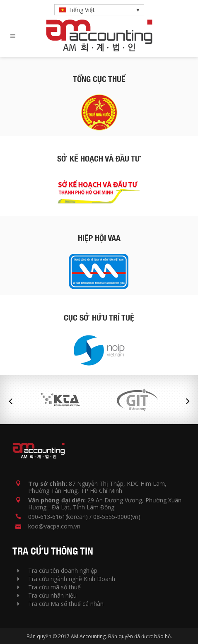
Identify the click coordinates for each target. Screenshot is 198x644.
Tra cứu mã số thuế (49, 587)
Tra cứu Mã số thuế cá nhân (60, 604)
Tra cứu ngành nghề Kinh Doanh (66, 579)
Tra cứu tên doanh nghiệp (57, 570)
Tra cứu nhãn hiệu (47, 595)
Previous (10, 401)
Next (188, 401)
